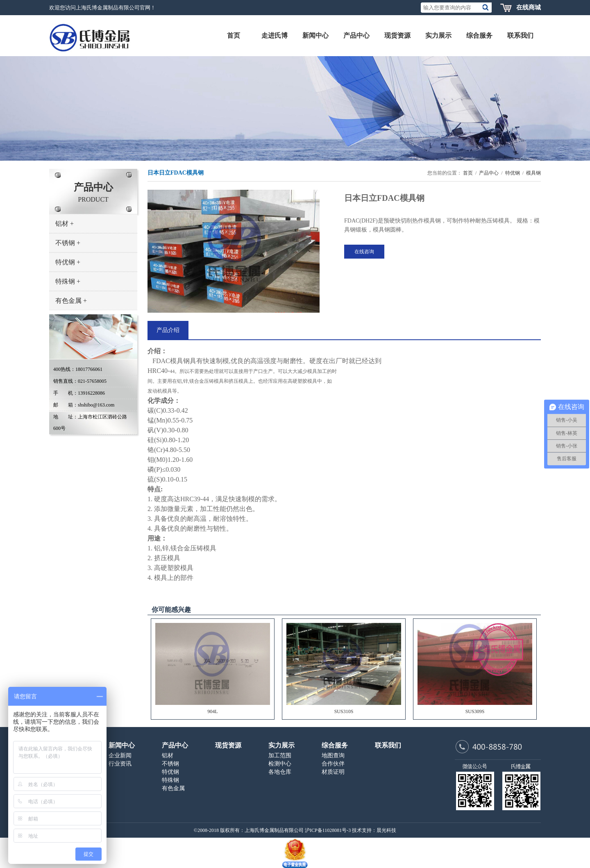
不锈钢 (68, 243)
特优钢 (68, 262)
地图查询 (333, 756)
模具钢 (533, 173)
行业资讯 (120, 764)
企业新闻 (120, 756)
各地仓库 (280, 772)
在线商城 (529, 7)
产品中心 (489, 173)
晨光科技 (386, 830)
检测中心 (280, 764)
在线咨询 (364, 252)
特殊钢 (68, 281)
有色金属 (71, 301)
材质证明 (333, 772)
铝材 (65, 224)
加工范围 (280, 756)
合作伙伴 (333, 764)
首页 (468, 173)
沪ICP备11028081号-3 (328, 830)
